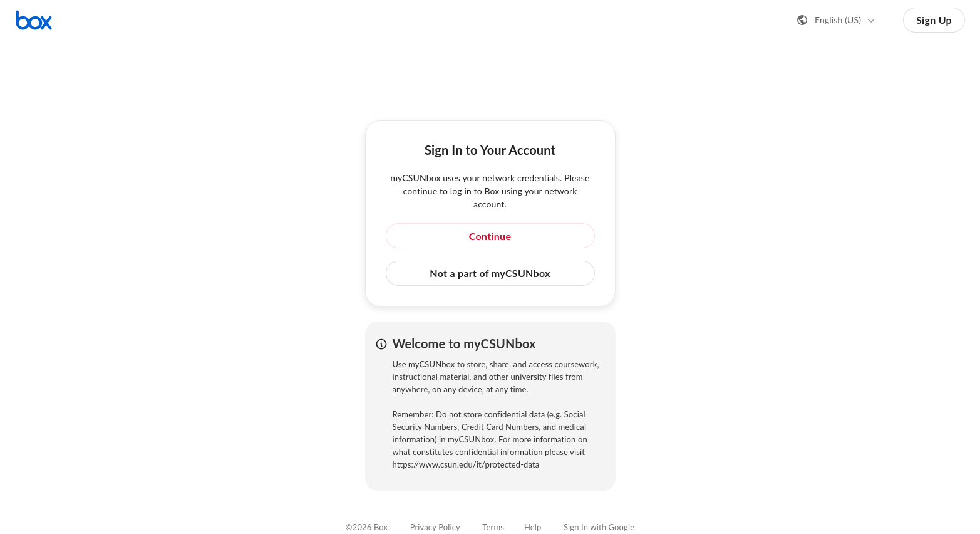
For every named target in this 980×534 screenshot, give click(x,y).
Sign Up (934, 20)
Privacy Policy (435, 527)
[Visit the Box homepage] (34, 20)
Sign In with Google (599, 527)
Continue (490, 236)
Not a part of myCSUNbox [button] (490, 273)
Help (533, 527)
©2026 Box (367, 527)
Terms (493, 527)
